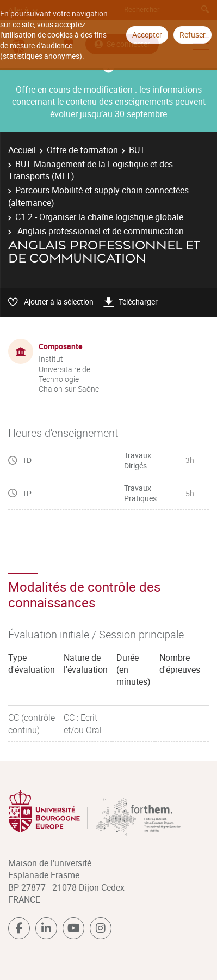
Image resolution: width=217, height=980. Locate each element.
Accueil (22, 150)
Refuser (193, 35)
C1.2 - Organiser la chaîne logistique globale (99, 217)
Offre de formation (82, 150)
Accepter (147, 35)
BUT (137, 150)
